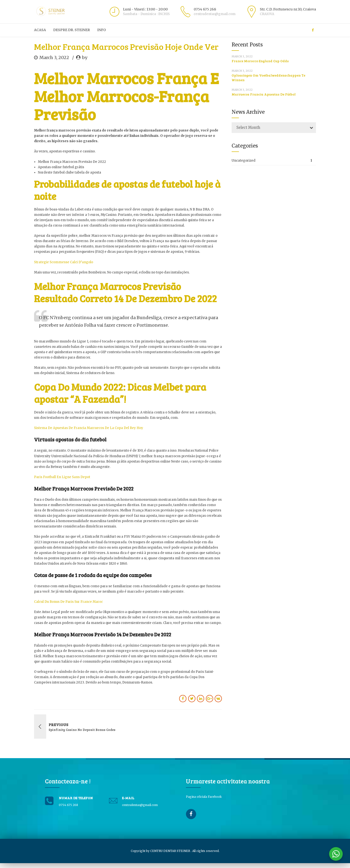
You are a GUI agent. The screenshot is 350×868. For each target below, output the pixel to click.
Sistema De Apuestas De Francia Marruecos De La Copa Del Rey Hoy (89, 428)
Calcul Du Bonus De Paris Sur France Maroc (68, 602)
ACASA (40, 30)
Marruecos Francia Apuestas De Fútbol (264, 94)
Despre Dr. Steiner (72, 30)
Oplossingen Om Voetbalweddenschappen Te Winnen (268, 78)
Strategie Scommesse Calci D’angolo (64, 262)
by (85, 57)
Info (102, 30)
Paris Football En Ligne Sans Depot (62, 477)
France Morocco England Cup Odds (260, 61)
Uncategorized (244, 161)
